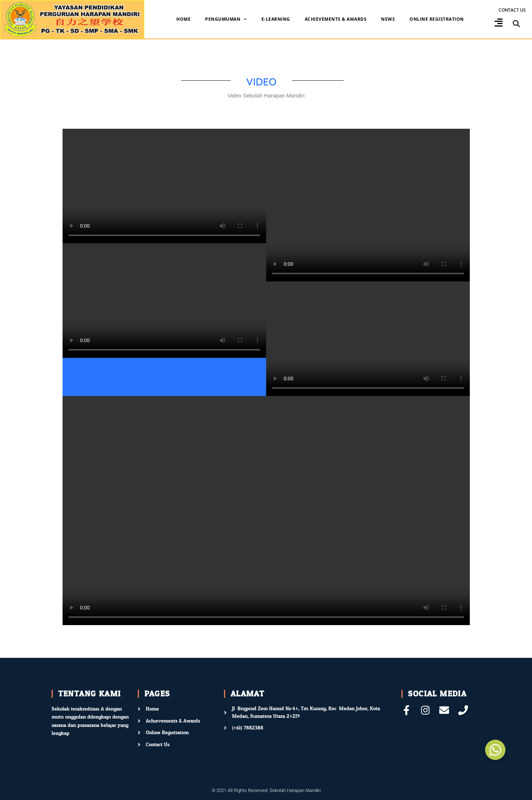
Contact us (512, 10)
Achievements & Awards (336, 19)
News (388, 19)
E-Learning (276, 19)
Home (183, 19)
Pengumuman (226, 19)
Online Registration (437, 19)
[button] (517, 24)
